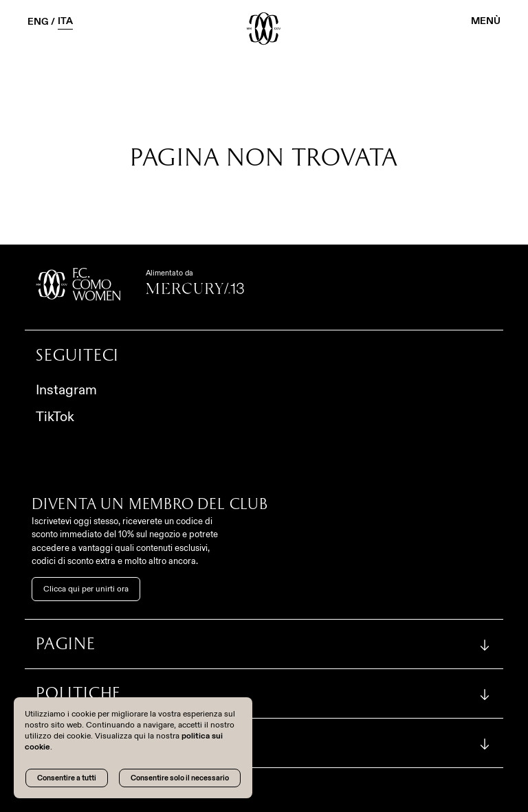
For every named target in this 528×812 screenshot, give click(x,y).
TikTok (55, 416)
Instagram (66, 390)
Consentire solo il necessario (180, 778)
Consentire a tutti (67, 778)
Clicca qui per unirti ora (86, 589)
